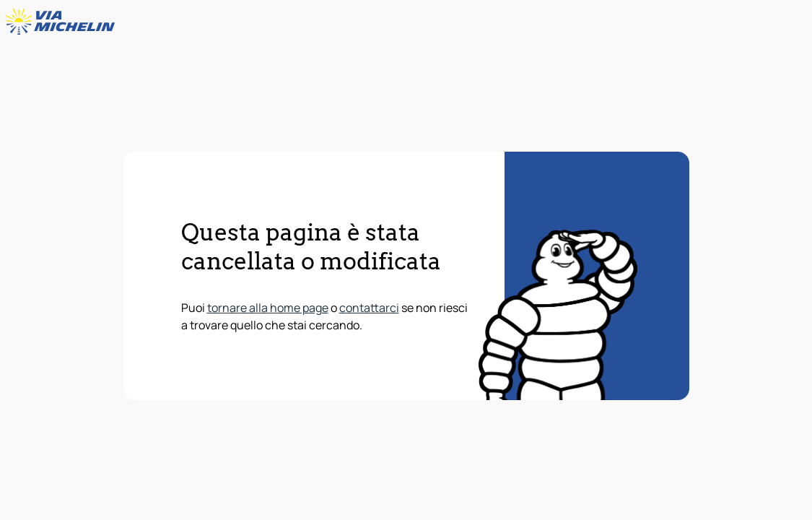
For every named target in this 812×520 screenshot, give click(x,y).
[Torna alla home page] (64, 22)
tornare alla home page (268, 308)
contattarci (369, 308)
